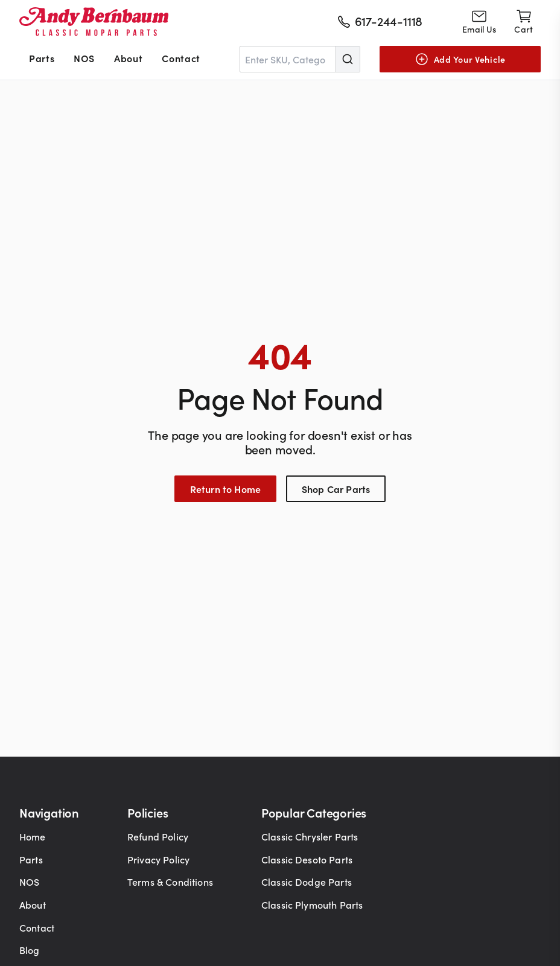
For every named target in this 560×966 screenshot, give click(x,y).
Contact (181, 58)
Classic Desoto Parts (307, 859)
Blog (30, 950)
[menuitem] (42, 59)
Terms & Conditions (170, 882)
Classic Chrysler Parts (310, 836)
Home (33, 836)
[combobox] (300, 59)
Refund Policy (158, 836)
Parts (42, 58)
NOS (84, 58)
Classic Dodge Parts (307, 882)
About (128, 58)
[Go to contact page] (479, 22)
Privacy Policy (158, 859)
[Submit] (348, 59)
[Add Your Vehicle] (460, 59)
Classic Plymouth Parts (312, 904)
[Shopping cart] (523, 22)
